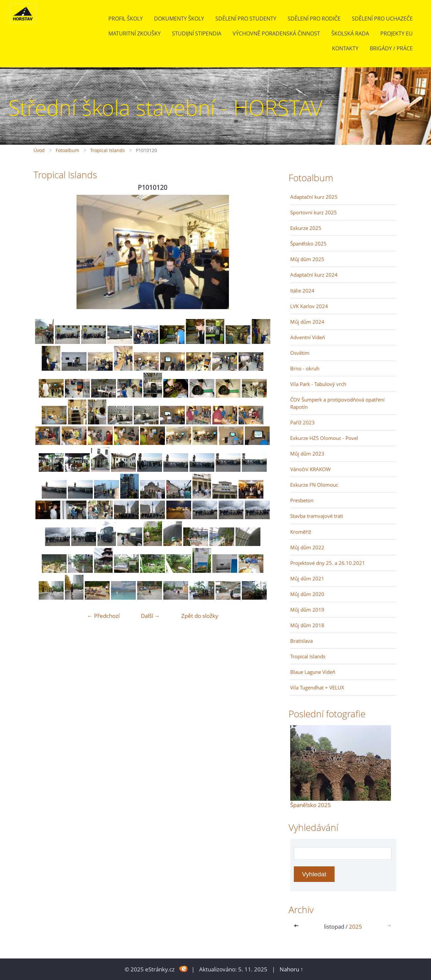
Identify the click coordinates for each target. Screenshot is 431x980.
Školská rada (350, 33)
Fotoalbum (67, 150)
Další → (150, 616)
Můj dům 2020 (307, 594)
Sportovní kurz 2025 (314, 212)
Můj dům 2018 (307, 625)
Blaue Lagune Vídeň (313, 672)
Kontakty (345, 48)
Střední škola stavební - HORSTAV (165, 108)
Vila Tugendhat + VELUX (317, 687)
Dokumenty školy (179, 19)
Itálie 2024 (302, 291)
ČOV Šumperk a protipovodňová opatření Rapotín (337, 403)
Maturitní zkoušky (135, 33)
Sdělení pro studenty (246, 19)
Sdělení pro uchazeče (382, 19)
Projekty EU (397, 33)
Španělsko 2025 (308, 244)
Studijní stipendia (197, 33)
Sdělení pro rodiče (314, 19)
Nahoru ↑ (292, 969)
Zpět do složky (200, 616)
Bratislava (301, 641)
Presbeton (302, 500)
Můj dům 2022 (307, 547)
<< (297, 926)
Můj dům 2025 (307, 259)
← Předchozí (103, 616)
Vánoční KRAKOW (310, 469)
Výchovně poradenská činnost (276, 33)
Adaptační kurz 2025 (314, 197)
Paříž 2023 (302, 422)
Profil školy (126, 19)
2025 (355, 926)
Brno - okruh (305, 368)
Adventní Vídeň (308, 337)
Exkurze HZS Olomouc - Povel (324, 438)
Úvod (39, 150)
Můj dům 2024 (307, 322)
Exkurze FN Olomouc (314, 485)
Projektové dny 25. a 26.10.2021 (328, 563)
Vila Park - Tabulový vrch (318, 384)
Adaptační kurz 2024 (314, 275)
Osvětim (300, 353)
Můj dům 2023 (307, 454)
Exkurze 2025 (306, 228)
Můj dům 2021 (307, 578)
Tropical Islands (108, 150)
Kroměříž (301, 532)
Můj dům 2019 (307, 610)
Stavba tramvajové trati (317, 516)
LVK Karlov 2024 (309, 306)
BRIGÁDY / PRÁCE (391, 48)
